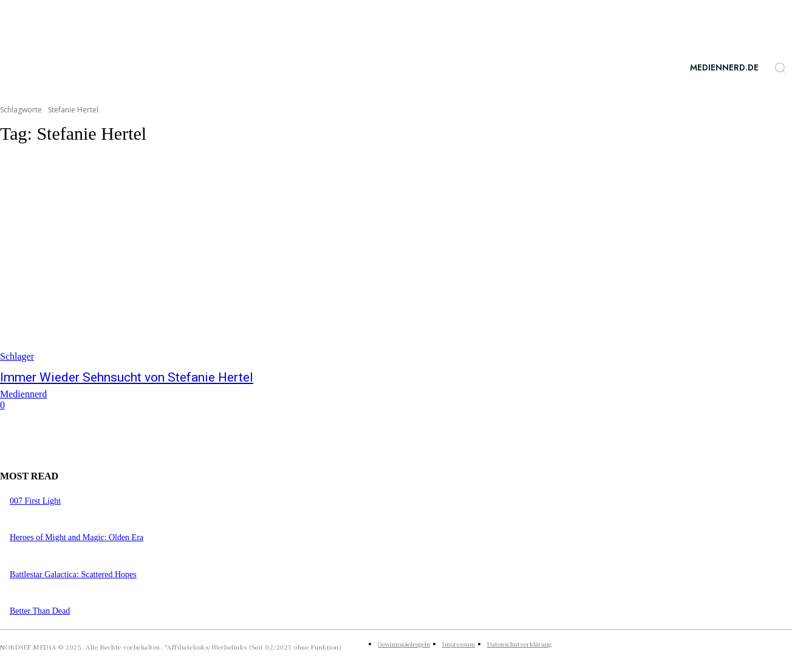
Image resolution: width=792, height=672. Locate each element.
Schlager (17, 356)
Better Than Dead (40, 611)
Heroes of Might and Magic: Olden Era (77, 537)
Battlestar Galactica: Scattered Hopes (73, 574)
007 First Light (35, 501)
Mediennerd (23, 394)
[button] (780, 67)
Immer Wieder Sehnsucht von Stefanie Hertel (127, 377)
